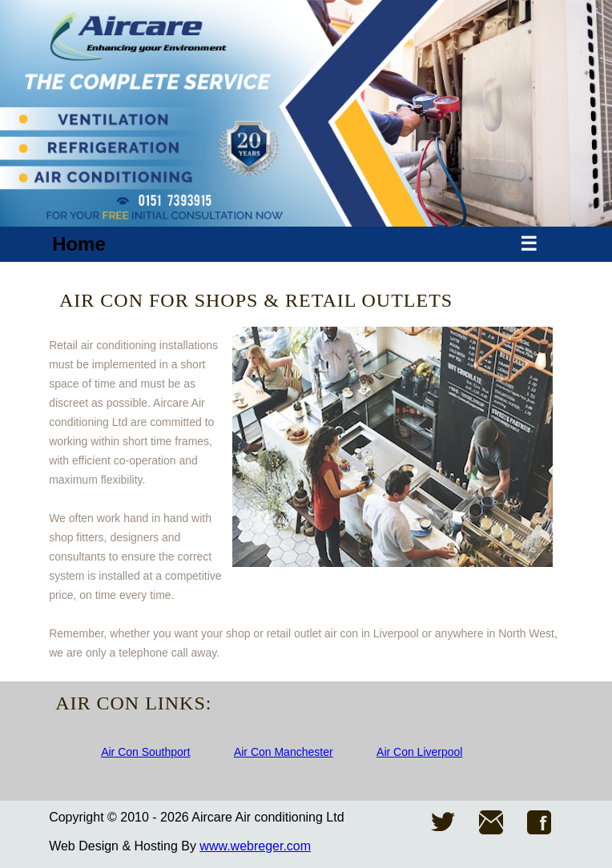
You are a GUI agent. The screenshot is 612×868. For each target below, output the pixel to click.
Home (79, 244)
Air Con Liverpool (419, 752)
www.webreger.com (255, 846)
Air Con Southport (145, 752)
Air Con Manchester (284, 752)
